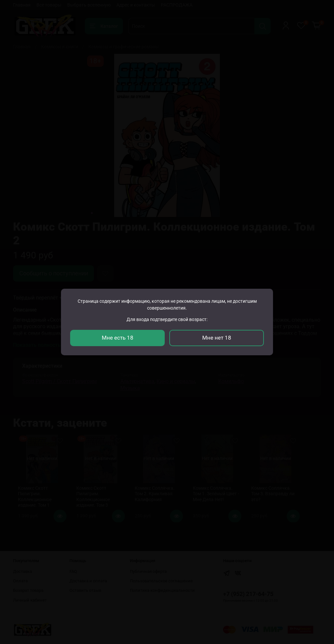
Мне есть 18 (118, 338)
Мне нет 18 (217, 338)
